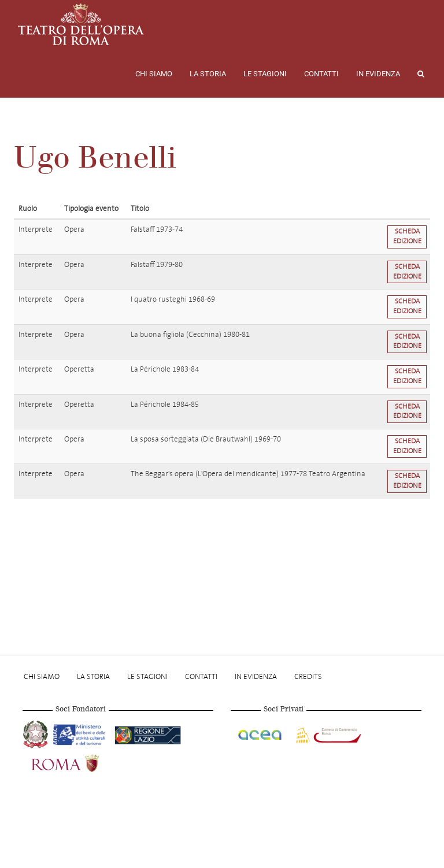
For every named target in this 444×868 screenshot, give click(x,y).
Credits (308, 676)
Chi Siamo (154, 74)
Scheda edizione (407, 236)
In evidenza (378, 74)
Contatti (321, 74)
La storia (208, 74)
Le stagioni (265, 74)
